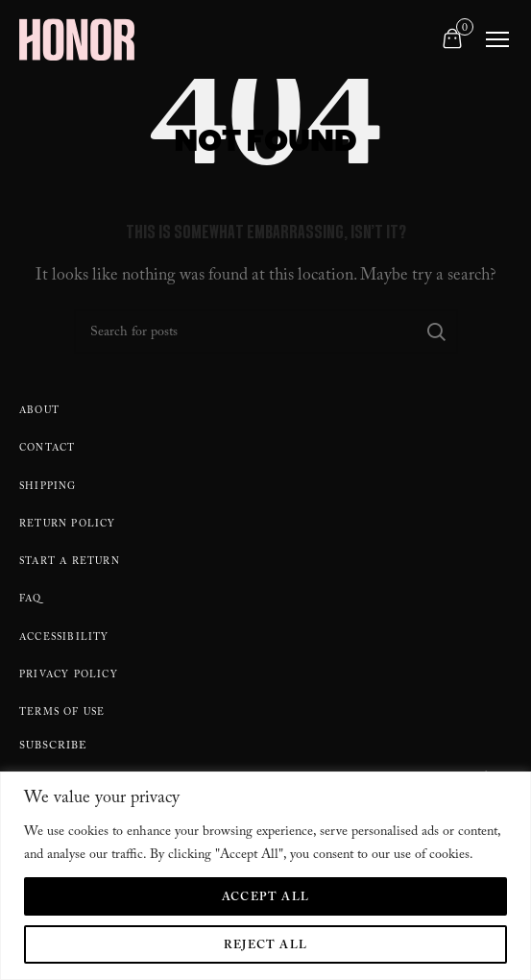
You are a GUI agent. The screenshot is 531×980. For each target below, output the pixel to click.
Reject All (265, 946)
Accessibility (64, 638)
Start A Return (70, 563)
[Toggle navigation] (497, 39)
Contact (47, 449)
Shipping (48, 488)
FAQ (31, 600)
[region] (265, 876)
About (39, 412)
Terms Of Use (62, 713)
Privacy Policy (69, 676)
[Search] (266, 331)
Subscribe (53, 748)
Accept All (265, 898)
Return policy (68, 525)
